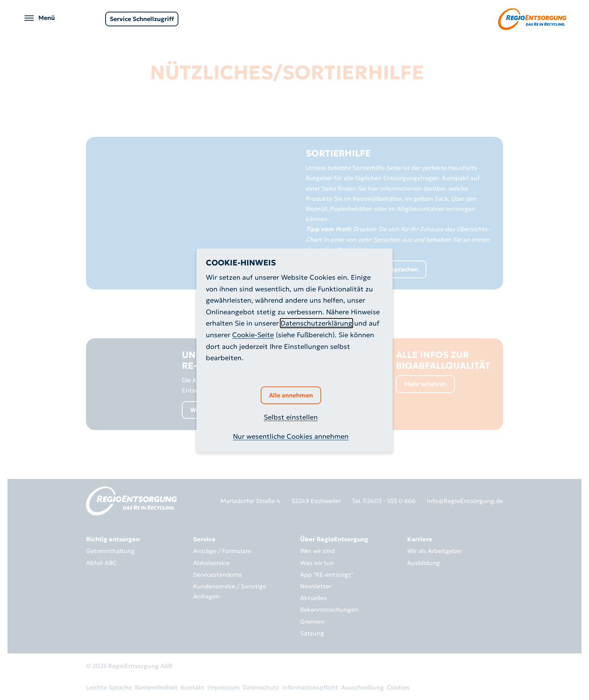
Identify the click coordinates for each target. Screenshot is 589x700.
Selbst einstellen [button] (291, 417)
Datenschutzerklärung (316, 323)
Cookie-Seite (253, 335)
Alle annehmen (291, 395)
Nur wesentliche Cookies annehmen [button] (291, 436)
